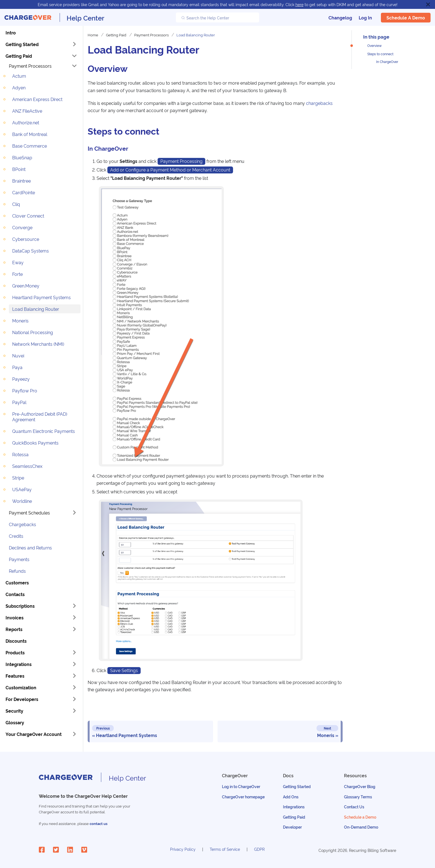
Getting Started (22, 44)
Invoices (15, 617)
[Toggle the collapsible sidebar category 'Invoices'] (74, 617)
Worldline (22, 501)
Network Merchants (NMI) (38, 344)
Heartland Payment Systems (41, 297)
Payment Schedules (29, 513)
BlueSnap (22, 157)
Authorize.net (26, 122)
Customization (21, 687)
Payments (19, 559)
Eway (18, 262)
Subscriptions (20, 606)
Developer (292, 827)
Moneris (20, 321)
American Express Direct (37, 99)
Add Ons (291, 797)
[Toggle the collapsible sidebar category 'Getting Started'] (74, 44)
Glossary (15, 722)
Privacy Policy (183, 849)
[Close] (428, 4)
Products (15, 652)
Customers (17, 582)
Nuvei (18, 355)
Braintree (22, 181)
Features (15, 676)
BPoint (19, 169)
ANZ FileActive (27, 111)
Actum (19, 76)
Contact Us (354, 807)
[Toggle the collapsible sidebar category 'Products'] (74, 652)
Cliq (16, 204)
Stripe (18, 478)
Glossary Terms (358, 797)
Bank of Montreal (30, 134)
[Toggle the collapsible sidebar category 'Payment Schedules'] (74, 513)
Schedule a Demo (406, 17)
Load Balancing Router (36, 309)
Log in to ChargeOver (241, 786)
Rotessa (20, 454)
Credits (16, 536)
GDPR (259, 849)
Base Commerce (30, 146)
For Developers (22, 699)
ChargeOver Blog (360, 786)
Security (14, 711)
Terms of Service (225, 849)
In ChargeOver (387, 61)
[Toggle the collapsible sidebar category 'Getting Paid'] (74, 56)
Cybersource (26, 239)
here (299, 4)
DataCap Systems (31, 251)
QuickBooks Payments (35, 443)
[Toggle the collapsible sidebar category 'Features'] (74, 676)
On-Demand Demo (361, 827)
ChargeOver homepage (243, 797)
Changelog (340, 17)
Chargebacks (22, 524)
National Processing (33, 332)
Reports (14, 629)
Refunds (17, 571)
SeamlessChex (27, 466)
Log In (365, 17)
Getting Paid (19, 56)
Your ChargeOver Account (34, 734)
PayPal (19, 402)
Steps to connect (380, 54)
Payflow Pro (25, 390)
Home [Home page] (93, 35)
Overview (375, 45)
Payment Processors (30, 66)
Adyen (19, 87)
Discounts (16, 641)
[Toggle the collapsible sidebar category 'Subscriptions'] (74, 606)
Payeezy (21, 379)
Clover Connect (28, 216)
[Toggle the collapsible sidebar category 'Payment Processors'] (74, 66)
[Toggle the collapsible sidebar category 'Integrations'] (74, 664)
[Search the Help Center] (217, 17)
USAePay (22, 489)
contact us (98, 823)
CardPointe (24, 192)
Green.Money (26, 286)
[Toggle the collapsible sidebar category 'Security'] (74, 711)
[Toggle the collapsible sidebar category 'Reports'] (74, 629)
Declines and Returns (30, 547)
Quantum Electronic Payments (44, 431)
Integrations (19, 664)
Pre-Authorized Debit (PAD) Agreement (40, 417)
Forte (17, 274)
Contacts (15, 594)
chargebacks (319, 103)
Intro (11, 32)
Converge (22, 227)
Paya (17, 367)
